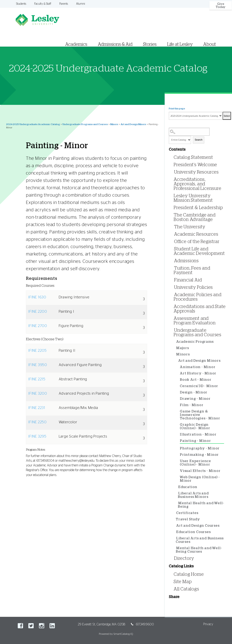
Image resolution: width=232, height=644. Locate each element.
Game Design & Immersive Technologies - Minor (200, 415)
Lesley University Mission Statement (193, 198)
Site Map (183, 582)
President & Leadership (198, 208)
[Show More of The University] (173, 227)
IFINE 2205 (37, 351)
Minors (114, 124)
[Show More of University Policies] (173, 287)
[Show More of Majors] (175, 348)
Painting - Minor (195, 441)
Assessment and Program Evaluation (195, 321)
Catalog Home (189, 574)
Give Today (221, 6)
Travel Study (188, 519)
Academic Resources (196, 234)
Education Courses (193, 532)
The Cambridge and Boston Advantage (195, 217)
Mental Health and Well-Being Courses (199, 550)
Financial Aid (188, 280)
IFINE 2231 (37, 408)
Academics (76, 44)
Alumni (81, 4)
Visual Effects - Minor (200, 471)
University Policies (193, 287)
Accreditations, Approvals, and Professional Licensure (198, 184)
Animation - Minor (198, 367)
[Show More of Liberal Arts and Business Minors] (177, 493)
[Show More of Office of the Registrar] (173, 241)
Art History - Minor (198, 373)
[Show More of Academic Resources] (173, 234)
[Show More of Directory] (173, 558)
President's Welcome (195, 165)
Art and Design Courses (198, 526)
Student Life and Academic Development (199, 251)
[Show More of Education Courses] (175, 532)
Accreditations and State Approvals (200, 309)
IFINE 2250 (37, 422)
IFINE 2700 (38, 326)
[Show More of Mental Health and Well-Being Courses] (175, 548)
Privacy (208, 624)
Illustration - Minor (198, 434)
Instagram (42, 626)
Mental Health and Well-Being (201, 505)
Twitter (31, 626)
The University (190, 227)
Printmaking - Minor (199, 455)
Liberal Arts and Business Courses (200, 540)
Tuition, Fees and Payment (192, 270)
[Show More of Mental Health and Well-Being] (177, 503)
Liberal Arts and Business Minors (193, 495)
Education (188, 487)
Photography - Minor (200, 448)
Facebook (20, 626)
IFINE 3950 (38, 365)
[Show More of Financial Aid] (173, 280)
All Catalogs (186, 589)
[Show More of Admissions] (173, 260)
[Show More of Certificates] (175, 513)
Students (21, 4)
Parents (64, 4)
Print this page (177, 109)
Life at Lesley (180, 44)
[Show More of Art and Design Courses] (175, 526)
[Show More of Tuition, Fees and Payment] (173, 268)
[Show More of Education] (177, 487)
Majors (183, 348)
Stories (150, 44)
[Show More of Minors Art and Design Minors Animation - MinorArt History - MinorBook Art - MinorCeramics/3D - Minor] (175, 354)
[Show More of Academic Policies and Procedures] (173, 294)
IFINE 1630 (37, 297)
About (210, 44)
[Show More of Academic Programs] (175, 342)
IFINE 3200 (38, 394)
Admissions (186, 261)
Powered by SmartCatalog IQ (116, 634)
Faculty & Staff (43, 4)
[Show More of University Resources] (173, 172)
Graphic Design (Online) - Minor (195, 426)
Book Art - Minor (196, 380)
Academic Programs (195, 342)
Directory (184, 558)
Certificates (187, 513)
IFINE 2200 (38, 312)
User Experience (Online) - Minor (195, 463)
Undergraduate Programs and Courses (85, 124)
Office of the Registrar (197, 242)
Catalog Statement (193, 157)
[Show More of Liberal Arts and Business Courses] (175, 538)
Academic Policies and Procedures (198, 297)
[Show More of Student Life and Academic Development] (173, 249)
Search (199, 140)
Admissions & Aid (115, 44)
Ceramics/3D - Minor (199, 386)
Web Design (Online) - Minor (200, 479)
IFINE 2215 (37, 379)
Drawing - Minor (195, 399)
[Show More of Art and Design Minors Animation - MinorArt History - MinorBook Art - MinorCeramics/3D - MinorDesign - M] (177, 361)
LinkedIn (52, 626)
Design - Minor (194, 392)
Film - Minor (192, 405)
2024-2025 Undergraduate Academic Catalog (33, 124)
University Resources (196, 172)
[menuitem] (145, 39)
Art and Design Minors (133, 124)
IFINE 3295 (37, 437)
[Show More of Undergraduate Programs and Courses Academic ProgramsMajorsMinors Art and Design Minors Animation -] (173, 330)
